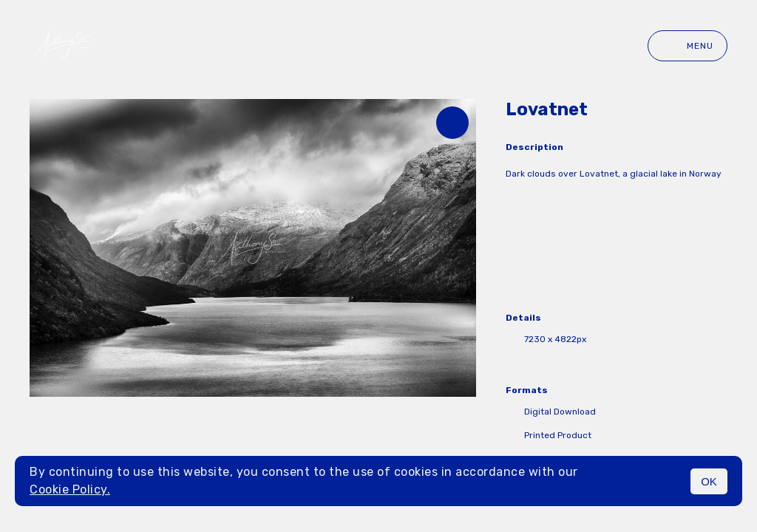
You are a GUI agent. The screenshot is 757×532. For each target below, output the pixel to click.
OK (709, 481)
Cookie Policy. (70, 490)
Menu (688, 46)
